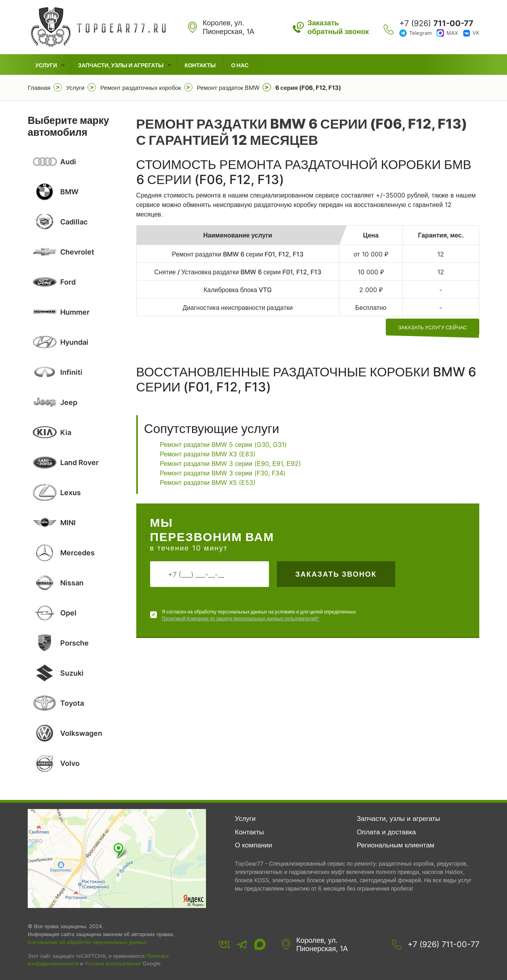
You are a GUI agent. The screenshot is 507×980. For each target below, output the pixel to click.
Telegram (420, 33)
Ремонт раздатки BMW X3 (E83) (208, 454)
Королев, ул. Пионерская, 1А (322, 945)
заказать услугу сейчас (433, 327)
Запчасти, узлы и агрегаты (121, 65)
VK (476, 33)
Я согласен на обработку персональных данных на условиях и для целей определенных (259, 615)
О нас (240, 65)
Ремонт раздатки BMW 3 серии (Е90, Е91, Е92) (231, 463)
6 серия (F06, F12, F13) (308, 88)
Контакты (200, 65)
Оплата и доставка (386, 832)
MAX (452, 33)
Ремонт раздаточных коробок (141, 88)
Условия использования (113, 964)
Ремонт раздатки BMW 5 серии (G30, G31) (223, 444)
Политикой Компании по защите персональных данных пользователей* (241, 618)
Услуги (46, 65)
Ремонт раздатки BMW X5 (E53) (208, 482)
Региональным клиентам (396, 845)
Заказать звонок (336, 574)
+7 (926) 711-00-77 (443, 944)
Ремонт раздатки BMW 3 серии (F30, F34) (223, 473)
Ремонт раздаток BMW (228, 88)
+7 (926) (436, 23)
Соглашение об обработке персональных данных (87, 942)
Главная (39, 88)
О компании (253, 845)
